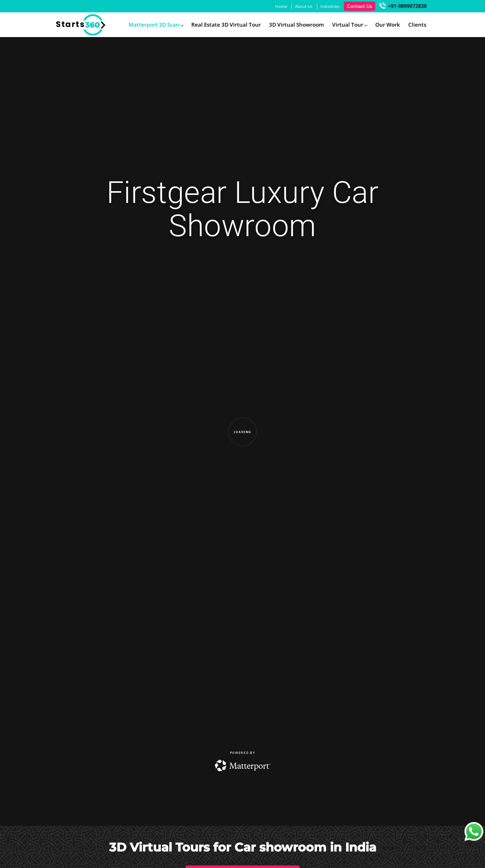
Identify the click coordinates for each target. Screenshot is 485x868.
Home (281, 6)
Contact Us (360, 6)
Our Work (388, 25)
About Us (304, 6)
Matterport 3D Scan (154, 25)
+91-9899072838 (403, 6)
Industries (330, 6)
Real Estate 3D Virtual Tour (226, 25)
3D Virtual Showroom (296, 25)
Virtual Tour (348, 25)
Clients (417, 25)
